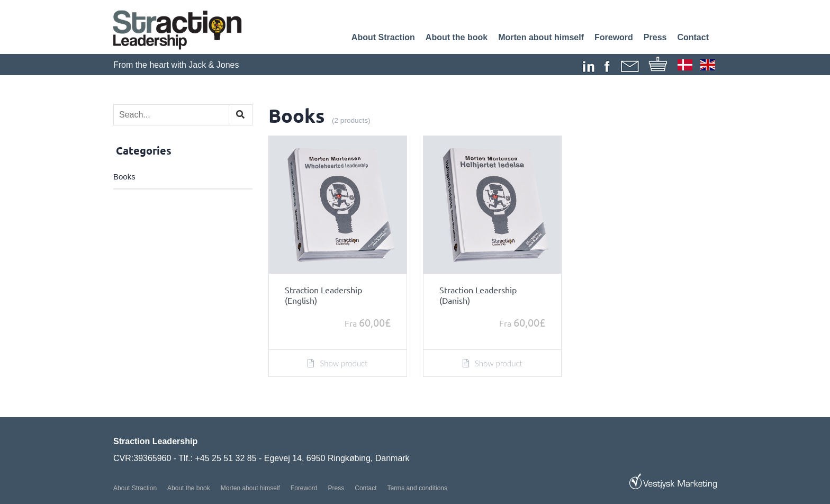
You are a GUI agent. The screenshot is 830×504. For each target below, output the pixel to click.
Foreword (614, 37)
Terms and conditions (417, 488)
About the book (457, 37)
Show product (337, 363)
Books (124, 177)
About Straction (383, 37)
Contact (693, 37)
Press (655, 37)
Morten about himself (541, 37)
